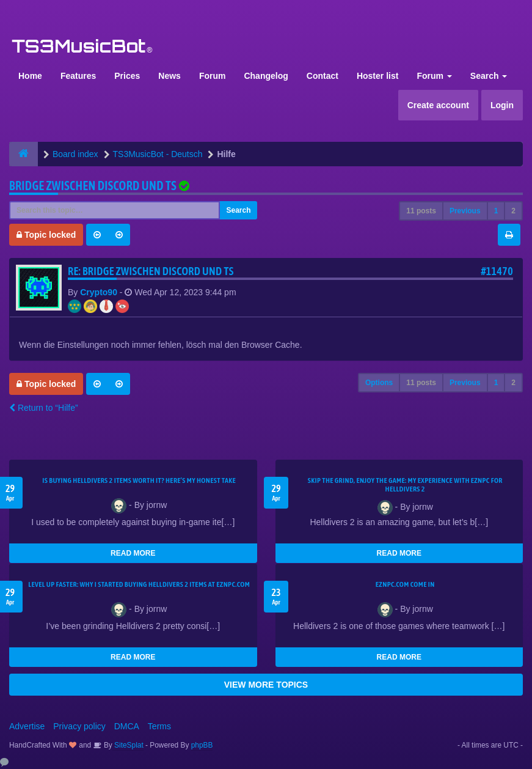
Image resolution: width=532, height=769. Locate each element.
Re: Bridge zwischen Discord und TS (151, 271)
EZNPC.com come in (405, 584)
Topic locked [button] (46, 235)
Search (489, 76)
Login (502, 105)
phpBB (202, 745)
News (169, 76)
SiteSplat (128, 745)
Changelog (266, 76)
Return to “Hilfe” (44, 408)
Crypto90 (99, 292)
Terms (159, 726)
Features (78, 76)
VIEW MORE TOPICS (266, 685)
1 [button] (496, 211)
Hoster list (377, 76)
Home (30, 76)
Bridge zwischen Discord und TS (93, 186)
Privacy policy (79, 726)
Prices (127, 76)
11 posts (421, 211)
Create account (438, 105)
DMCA (127, 726)
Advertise (27, 726)
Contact (322, 76)
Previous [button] (465, 211)
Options (379, 383)
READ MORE (133, 553)
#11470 (497, 271)
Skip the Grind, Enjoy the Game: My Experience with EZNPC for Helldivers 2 (405, 485)
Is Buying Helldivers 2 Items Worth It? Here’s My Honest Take (139, 480)
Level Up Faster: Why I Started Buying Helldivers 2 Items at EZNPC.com (139, 584)
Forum (213, 76)
